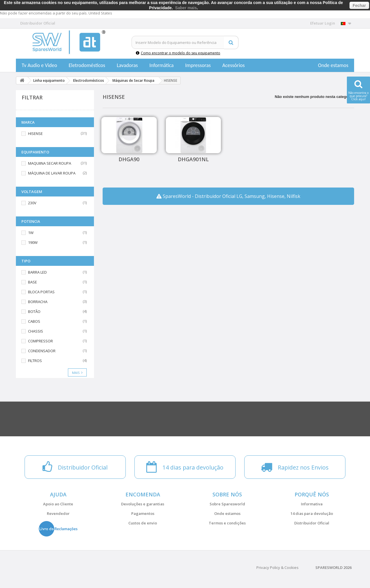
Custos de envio (143, 523)
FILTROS (35, 361)
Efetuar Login (323, 23)
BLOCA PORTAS (41, 292)
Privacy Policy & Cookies (277, 567)
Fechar (359, 5)
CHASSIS (36, 331)
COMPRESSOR (40, 341)
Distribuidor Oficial (312, 523)
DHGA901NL (193, 159)
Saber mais (186, 8)
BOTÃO (34, 311)
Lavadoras (127, 65)
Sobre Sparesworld (227, 504)
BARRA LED (37, 272)
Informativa (312, 504)
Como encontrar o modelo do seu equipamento (178, 53)
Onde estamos (333, 65)
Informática (162, 65)
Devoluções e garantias (143, 504)
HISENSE (35, 133)
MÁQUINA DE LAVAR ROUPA (52, 173)
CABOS (34, 321)
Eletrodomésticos (87, 65)
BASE (33, 282)
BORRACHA (38, 302)
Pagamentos (143, 513)
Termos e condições (227, 523)
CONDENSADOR (42, 351)
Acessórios (234, 65)
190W (33, 242)
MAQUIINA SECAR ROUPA (50, 163)
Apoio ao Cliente (58, 504)
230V (32, 203)
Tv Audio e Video (39, 65)
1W (31, 233)
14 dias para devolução (312, 513)
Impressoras (198, 65)
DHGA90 (129, 159)
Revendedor (58, 513)
